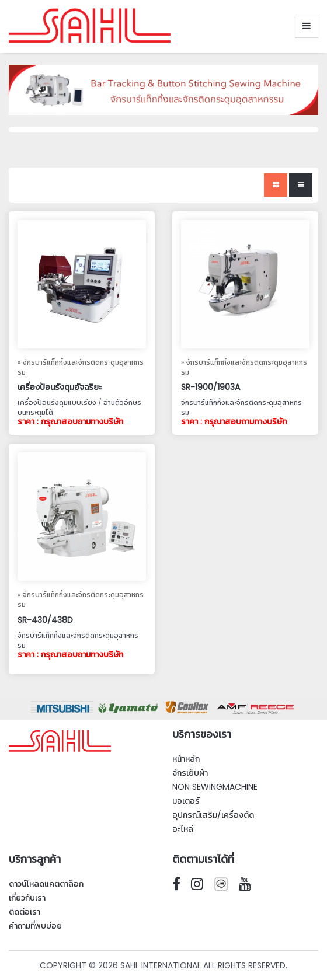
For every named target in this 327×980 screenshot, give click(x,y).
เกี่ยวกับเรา (27, 898)
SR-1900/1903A (211, 387)
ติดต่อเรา (25, 912)
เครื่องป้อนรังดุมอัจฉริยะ (60, 387)
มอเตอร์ (186, 801)
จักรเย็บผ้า (190, 773)
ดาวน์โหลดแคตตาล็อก (46, 884)
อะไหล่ (183, 829)
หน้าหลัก (186, 759)
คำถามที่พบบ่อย (35, 926)
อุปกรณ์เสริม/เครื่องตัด (213, 815)
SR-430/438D (45, 620)
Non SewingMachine (215, 787)
